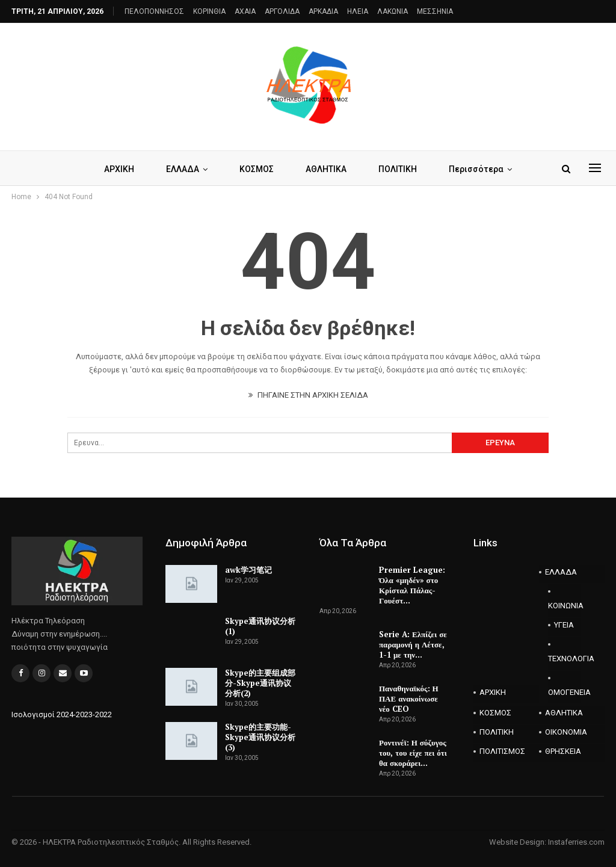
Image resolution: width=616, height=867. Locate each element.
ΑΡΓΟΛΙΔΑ (282, 11)
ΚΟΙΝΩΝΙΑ (565, 606)
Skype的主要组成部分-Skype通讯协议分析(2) (260, 683)
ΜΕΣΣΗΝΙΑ (435, 11)
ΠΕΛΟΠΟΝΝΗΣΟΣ (154, 11)
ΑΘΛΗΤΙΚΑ (326, 169)
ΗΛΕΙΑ (358, 11)
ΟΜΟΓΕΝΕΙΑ (565, 692)
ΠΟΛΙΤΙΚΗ (398, 169)
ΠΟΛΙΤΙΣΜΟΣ (502, 751)
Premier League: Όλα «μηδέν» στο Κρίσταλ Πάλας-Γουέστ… (412, 585)
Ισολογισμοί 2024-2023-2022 (62, 714)
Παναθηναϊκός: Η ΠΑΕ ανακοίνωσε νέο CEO (409, 699)
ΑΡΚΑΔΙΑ (323, 11)
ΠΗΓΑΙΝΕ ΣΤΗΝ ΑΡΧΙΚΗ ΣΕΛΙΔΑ (308, 395)
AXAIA (245, 11)
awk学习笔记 (248, 570)
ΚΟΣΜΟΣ (257, 169)
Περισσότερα (476, 169)
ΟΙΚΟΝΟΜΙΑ (566, 732)
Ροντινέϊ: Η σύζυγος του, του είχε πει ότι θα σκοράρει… (413, 753)
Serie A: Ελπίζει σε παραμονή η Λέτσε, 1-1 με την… (413, 644)
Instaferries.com (576, 842)
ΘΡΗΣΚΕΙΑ (563, 751)
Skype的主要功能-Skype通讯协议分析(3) (260, 737)
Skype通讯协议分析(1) (260, 626)
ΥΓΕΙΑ (564, 625)
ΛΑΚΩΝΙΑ (393, 11)
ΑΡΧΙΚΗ (119, 169)
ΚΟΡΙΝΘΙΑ (209, 11)
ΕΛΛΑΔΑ (183, 169)
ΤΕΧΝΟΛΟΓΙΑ (565, 659)
